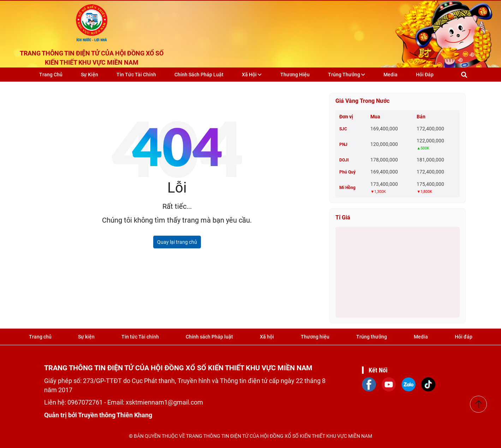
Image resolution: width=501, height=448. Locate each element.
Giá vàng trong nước (362, 101)
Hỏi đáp (425, 75)
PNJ (343, 145)
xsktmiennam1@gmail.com (164, 402)
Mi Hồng (347, 188)
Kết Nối (378, 370)
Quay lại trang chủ (177, 242)
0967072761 (86, 402)
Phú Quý (347, 172)
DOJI (344, 160)
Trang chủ (51, 75)
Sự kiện (90, 75)
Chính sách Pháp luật (199, 75)
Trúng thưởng (347, 75)
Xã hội (252, 75)
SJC (343, 129)
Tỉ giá (343, 217)
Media (390, 75)
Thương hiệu (295, 75)
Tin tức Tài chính (136, 75)
